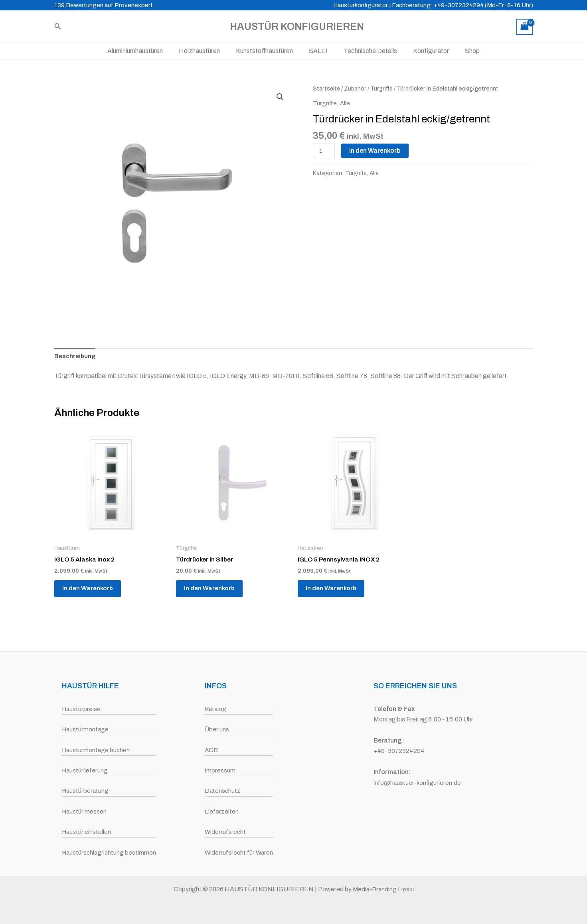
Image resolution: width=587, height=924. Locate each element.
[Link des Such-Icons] (58, 27)
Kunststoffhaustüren (268, 51)
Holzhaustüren (206, 51)
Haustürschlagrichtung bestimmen (109, 852)
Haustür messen (84, 811)
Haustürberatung (85, 791)
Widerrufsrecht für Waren (239, 852)
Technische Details (367, 51)
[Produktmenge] (324, 151)
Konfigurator (425, 51)
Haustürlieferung (84, 770)
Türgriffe (383, 89)
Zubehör (356, 89)
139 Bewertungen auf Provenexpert (104, 5)
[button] (280, 97)
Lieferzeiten (221, 811)
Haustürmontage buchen (96, 750)
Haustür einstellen (86, 832)
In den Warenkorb (376, 151)
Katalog (215, 709)
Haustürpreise (81, 709)
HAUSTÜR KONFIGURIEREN (297, 27)
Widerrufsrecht (225, 832)
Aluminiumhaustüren (145, 51)
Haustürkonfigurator (361, 5)
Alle (345, 103)
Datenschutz (222, 791)
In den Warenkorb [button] (92, 591)
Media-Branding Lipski (383, 889)
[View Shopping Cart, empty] (525, 27)
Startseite (327, 89)
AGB (211, 750)
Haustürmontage (85, 729)
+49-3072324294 (399, 751)
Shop (463, 51)
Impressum (219, 770)
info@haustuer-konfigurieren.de (418, 783)
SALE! (318, 51)
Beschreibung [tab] (75, 356)
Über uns (216, 729)
